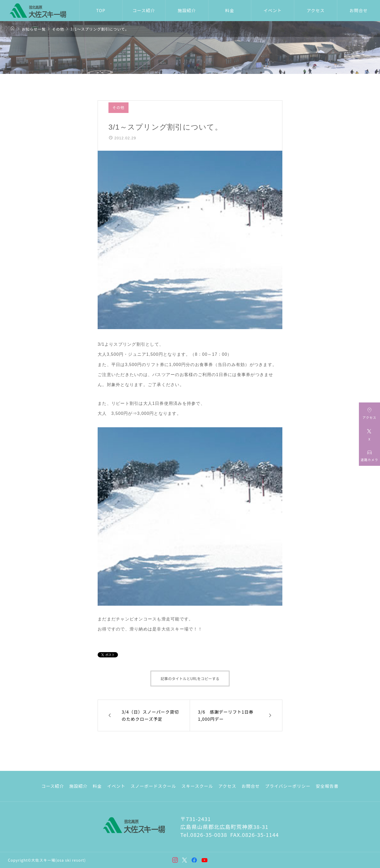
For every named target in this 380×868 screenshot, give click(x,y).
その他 (118, 107)
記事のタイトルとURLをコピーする (190, 679)
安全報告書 (327, 786)
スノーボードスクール (153, 786)
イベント (273, 10)
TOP (101, 10)
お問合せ (251, 786)
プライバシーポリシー (288, 786)
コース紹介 (144, 10)
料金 (230, 10)
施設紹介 (187, 10)
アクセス (316, 10)
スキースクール (197, 786)
